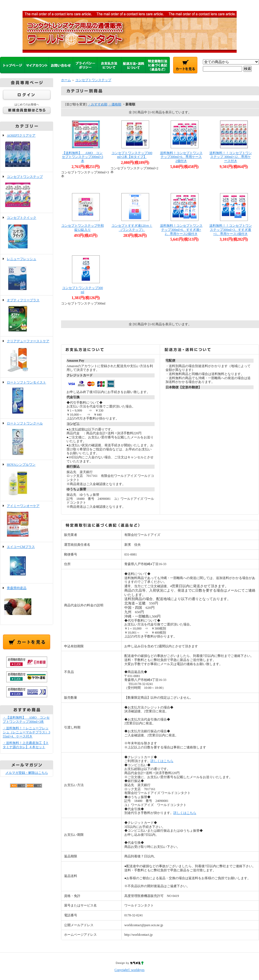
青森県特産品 (27, 604)
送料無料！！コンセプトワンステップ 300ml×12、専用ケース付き (231, 157)
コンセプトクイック (27, 234)
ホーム (66, 80)
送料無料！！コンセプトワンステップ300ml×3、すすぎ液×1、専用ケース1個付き (231, 230)
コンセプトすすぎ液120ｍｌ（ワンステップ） (132, 228)
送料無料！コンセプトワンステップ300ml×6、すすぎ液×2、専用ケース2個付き (181, 230)
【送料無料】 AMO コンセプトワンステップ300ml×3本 (82, 157)
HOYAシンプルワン (27, 480)
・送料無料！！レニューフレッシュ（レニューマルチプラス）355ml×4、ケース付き (26, 732)
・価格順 (115, 104)
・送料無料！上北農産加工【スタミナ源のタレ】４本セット (26, 745)
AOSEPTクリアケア (27, 151)
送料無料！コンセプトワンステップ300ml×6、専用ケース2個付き (181, 157)
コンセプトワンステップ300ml (83, 290)
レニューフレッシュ (27, 275)
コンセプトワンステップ (27, 193)
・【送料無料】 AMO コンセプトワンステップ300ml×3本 (26, 720)
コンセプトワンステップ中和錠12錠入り (83, 228)
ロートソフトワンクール (27, 439)
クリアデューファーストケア (27, 357)
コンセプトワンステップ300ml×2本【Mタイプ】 (132, 155)
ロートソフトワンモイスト (27, 398)
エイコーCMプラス (27, 563)
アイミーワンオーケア (27, 522)
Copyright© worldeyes (129, 970)
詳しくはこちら (162, 761)
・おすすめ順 (98, 104)
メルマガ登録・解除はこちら (27, 773)
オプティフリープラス (27, 316)
